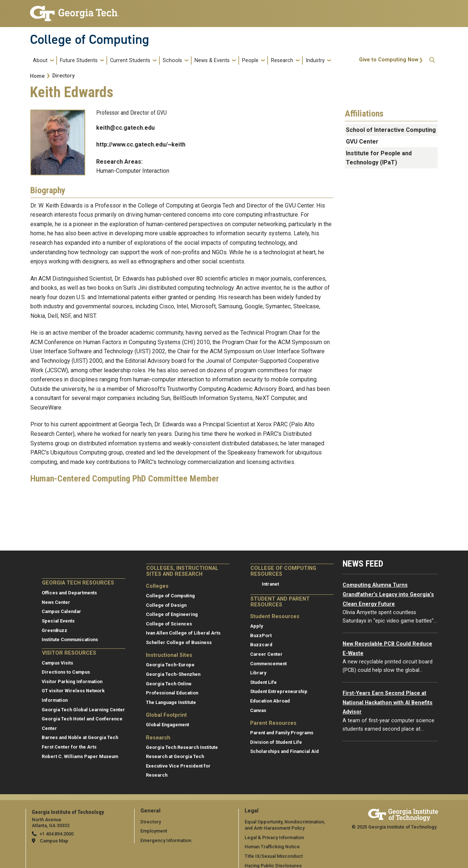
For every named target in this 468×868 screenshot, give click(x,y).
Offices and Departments (69, 593)
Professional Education (172, 693)
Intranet (270, 584)
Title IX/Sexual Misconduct (274, 856)
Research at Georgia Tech (175, 756)
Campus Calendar (61, 611)
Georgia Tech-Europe (170, 665)
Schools (172, 60)
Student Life (263, 682)
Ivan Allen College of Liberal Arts (183, 633)
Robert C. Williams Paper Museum (80, 756)
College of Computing (90, 39)
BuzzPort (261, 635)
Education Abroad (270, 701)
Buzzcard (261, 645)
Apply (256, 626)
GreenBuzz (54, 630)
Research (282, 60)
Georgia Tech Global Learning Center (83, 710)
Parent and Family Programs (282, 733)
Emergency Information (166, 840)
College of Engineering (172, 614)
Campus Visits (57, 663)
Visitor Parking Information (72, 682)
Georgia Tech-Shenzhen (173, 674)
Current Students (130, 60)
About (40, 60)
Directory (63, 76)
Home (37, 76)
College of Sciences (169, 624)
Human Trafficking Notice (272, 847)
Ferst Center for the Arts (69, 747)
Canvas (258, 710)
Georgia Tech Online (169, 684)
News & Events (212, 60)
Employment (154, 831)
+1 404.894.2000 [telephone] (56, 834)
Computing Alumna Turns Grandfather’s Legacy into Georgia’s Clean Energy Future (388, 594)
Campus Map (54, 841)
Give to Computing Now (389, 60)
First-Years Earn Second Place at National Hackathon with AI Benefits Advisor (388, 703)
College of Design (166, 605)
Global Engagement (167, 725)
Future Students (79, 60)
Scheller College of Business (179, 642)
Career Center (266, 654)
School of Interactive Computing (391, 130)
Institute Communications (70, 639)
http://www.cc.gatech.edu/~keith (141, 144)
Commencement (268, 664)
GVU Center (362, 142)
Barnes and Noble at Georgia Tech (80, 737)
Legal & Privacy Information (274, 837)
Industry (315, 60)
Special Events (58, 621)
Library (258, 673)
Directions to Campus (66, 672)
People (250, 60)
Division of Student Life (276, 742)
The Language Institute (171, 702)
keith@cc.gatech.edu (125, 128)
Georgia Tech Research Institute (182, 747)
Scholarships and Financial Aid (284, 751)
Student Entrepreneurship (279, 691)
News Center (56, 602)
